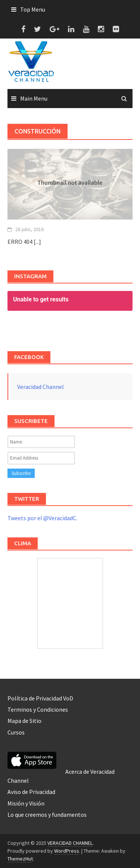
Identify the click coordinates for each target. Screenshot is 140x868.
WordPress (67, 851)
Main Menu (34, 98)
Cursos (16, 732)
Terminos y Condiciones (38, 709)
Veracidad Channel (41, 387)
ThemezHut (20, 859)
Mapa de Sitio (24, 721)
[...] (37, 242)
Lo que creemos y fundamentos (47, 815)
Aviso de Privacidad (31, 792)
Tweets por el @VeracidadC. (42, 518)
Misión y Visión (26, 803)
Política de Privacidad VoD (40, 698)
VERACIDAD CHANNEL (70, 843)
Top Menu (33, 9)
